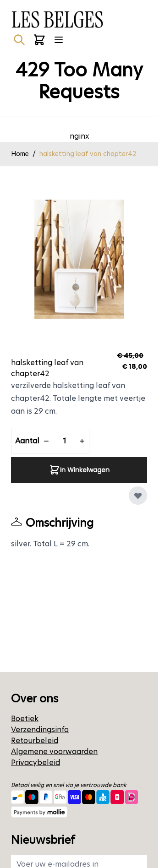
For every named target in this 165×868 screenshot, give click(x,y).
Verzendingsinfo (40, 730)
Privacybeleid (36, 763)
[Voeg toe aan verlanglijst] (138, 496)
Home (20, 154)
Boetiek (25, 719)
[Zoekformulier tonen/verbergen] (19, 40)
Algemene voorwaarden (54, 752)
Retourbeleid (35, 741)
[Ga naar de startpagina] (57, 19)
